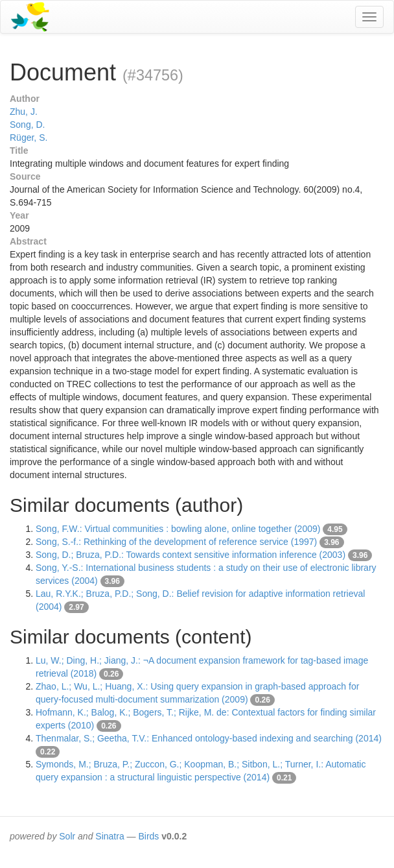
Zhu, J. (24, 112)
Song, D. (27, 125)
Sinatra (110, 836)
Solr (67, 836)
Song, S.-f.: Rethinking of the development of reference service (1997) (176, 542)
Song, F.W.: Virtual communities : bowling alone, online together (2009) (178, 529)
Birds (148, 836)
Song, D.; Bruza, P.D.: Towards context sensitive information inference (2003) (191, 555)
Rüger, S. (29, 138)
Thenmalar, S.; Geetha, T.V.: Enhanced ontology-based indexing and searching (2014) (209, 738)
